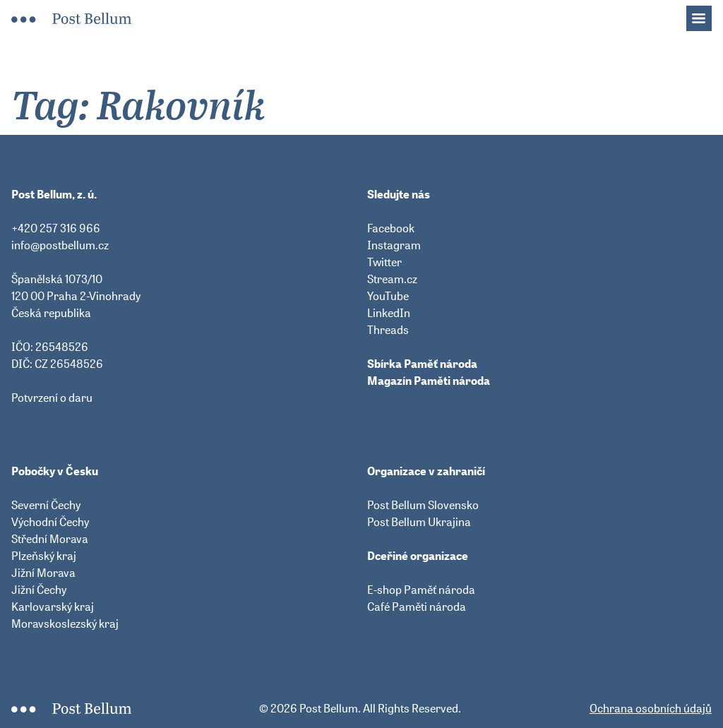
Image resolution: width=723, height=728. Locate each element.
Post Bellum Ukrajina (419, 522)
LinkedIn (389, 313)
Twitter (384, 262)
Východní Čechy (50, 522)
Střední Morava (50, 539)
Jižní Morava (43, 573)
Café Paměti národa (417, 607)
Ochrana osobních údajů (651, 708)
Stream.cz (392, 279)
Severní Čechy (46, 505)
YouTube (388, 296)
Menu (706, 14)
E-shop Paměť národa (421, 590)
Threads (388, 330)
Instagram (394, 245)
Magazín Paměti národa (429, 381)
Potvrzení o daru (52, 398)
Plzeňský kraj (44, 556)
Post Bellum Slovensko (423, 505)
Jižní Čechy (39, 590)
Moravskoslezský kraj (65, 623)
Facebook (391, 228)
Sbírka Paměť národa (422, 364)
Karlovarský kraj (53, 607)
